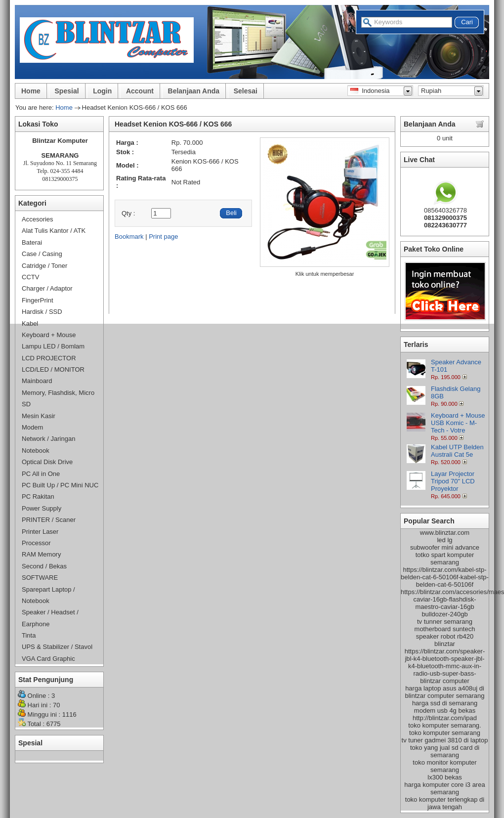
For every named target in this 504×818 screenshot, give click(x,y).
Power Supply (42, 508)
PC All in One (41, 474)
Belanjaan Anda (194, 91)
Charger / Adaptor (47, 288)
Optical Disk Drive (47, 462)
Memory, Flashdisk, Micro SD (58, 398)
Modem (32, 427)
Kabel (30, 323)
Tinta (29, 635)
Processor (36, 543)
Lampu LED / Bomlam (53, 346)
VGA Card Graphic (48, 659)
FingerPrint (38, 300)
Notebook (36, 451)
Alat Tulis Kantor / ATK (54, 231)
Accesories (38, 219)
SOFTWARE (40, 578)
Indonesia (370, 91)
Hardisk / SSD (42, 312)
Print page (163, 237)
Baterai (32, 242)
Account (140, 91)
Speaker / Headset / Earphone (50, 618)
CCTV (30, 277)
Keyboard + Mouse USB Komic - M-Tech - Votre (458, 423)
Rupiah (431, 91)
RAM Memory (41, 554)
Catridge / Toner (44, 266)
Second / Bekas (44, 566)
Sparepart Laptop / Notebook (48, 595)
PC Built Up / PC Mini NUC (60, 485)
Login (102, 91)
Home (31, 91)
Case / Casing (42, 254)
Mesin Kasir (39, 416)
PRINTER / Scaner (49, 520)
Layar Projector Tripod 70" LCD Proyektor (453, 481)
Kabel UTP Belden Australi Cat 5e (457, 451)
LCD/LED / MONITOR (53, 369)
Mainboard (37, 381)
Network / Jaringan (48, 439)
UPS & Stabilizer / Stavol (57, 647)
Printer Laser (40, 532)
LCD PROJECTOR (49, 358)
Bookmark (129, 237)
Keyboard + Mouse (49, 335)
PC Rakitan (38, 496)
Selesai (246, 91)
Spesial (67, 91)
